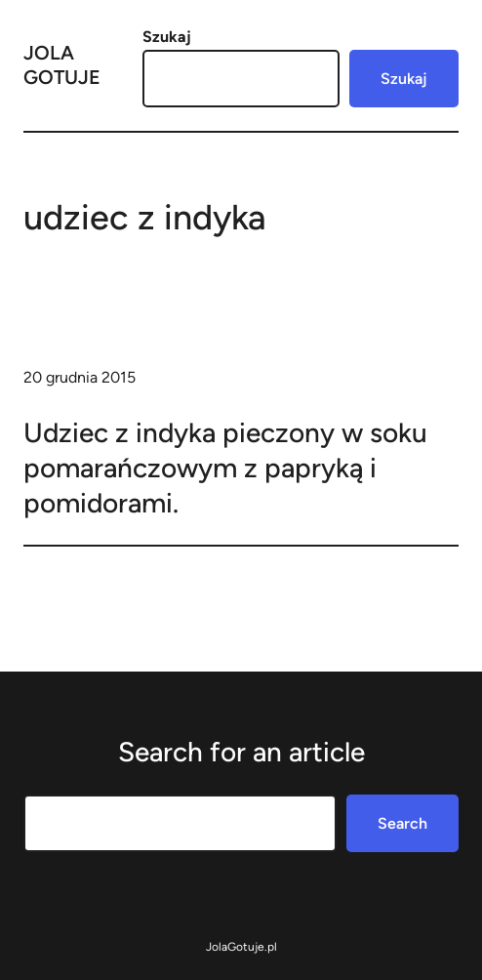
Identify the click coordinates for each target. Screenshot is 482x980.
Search (402, 823)
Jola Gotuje (62, 65)
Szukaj (167, 37)
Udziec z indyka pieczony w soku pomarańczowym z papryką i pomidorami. (225, 468)
